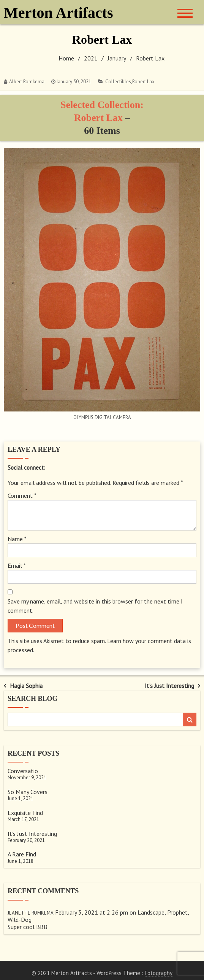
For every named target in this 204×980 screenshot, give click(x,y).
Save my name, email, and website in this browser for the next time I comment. (95, 606)
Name (17, 539)
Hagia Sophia (26, 686)
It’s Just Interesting (169, 686)
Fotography (159, 973)
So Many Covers (28, 792)
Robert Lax (143, 82)
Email (17, 565)
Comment (22, 496)
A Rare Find (22, 854)
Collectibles (118, 82)
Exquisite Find (25, 813)
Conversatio (23, 771)
